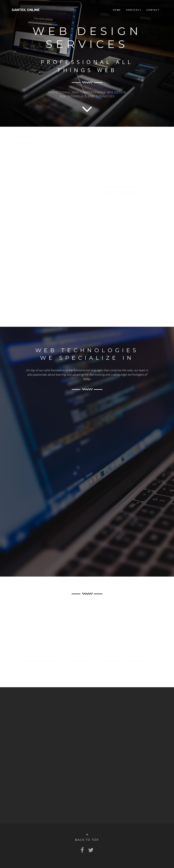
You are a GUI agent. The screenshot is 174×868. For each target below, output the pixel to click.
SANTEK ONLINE (26, 10)
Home (117, 10)
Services (134, 10)
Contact (153, 10)
